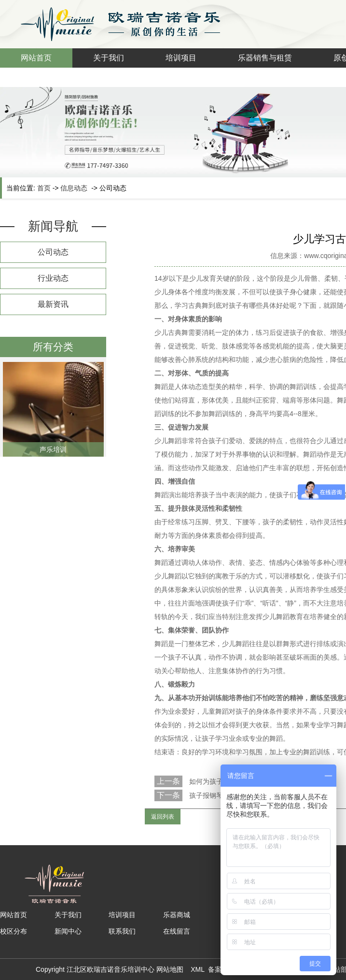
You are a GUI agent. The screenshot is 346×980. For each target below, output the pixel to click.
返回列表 (163, 817)
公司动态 (53, 252)
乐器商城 (177, 915)
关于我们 (109, 58)
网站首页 (36, 58)
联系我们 (122, 931)
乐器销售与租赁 (265, 58)
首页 (44, 188)
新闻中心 (68, 931)
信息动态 (74, 188)
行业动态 (53, 278)
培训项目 (181, 58)
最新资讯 (53, 304)
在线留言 (177, 931)
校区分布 (14, 931)
